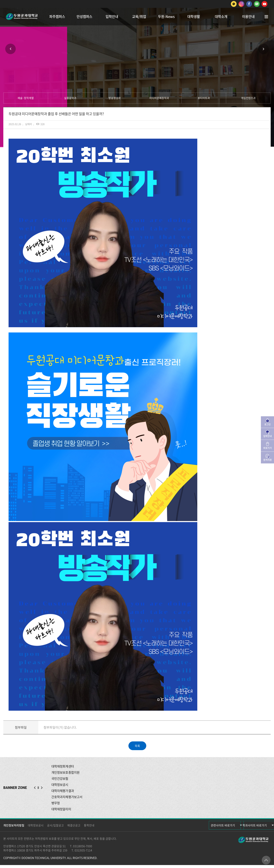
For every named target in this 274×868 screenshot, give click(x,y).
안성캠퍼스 (84, 17)
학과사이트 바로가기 (250, 828)
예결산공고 (74, 828)
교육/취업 (139, 17)
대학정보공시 (36, 828)
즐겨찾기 (137, 69)
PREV (35, 789)
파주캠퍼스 (57, 17)
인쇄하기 (127, 69)
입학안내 (112, 17)
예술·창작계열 (26, 98)
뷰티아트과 (204, 98)
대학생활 (194, 17)
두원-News (166, 17)
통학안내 (89, 828)
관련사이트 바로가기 (213, 828)
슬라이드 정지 (38, 789)
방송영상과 (115, 98)
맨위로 (266, 860)
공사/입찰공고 (55, 828)
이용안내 (248, 17)
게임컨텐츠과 (248, 98)
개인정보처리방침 (14, 828)
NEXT (42, 789)
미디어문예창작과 (159, 98)
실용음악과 (70, 98)
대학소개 (221, 17)
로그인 (268, 424)
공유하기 (147, 69)
